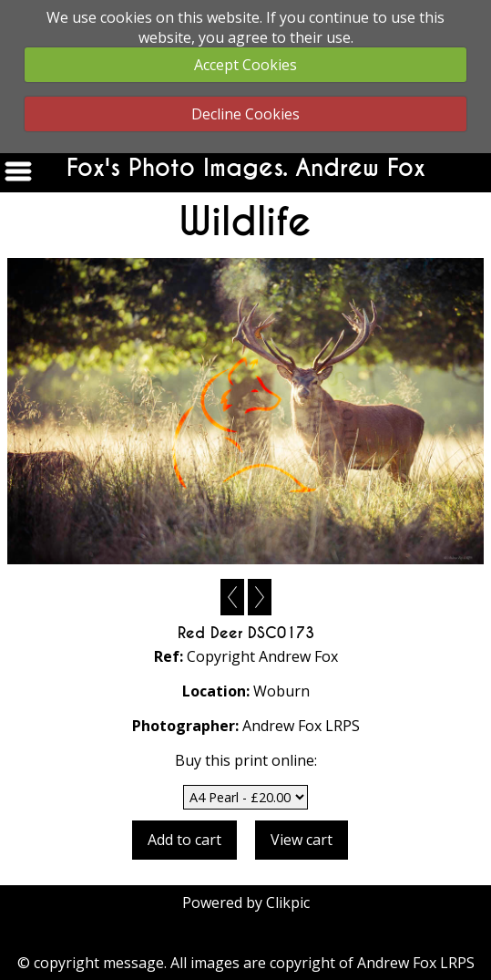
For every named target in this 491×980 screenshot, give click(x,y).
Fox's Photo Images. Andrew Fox (246, 168)
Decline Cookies (245, 114)
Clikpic (288, 903)
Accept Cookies (245, 65)
